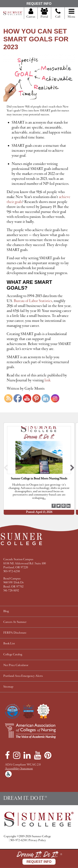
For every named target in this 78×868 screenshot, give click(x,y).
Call (58, 15)
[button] (6, 469)
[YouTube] (37, 755)
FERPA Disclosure (15, 633)
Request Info (39, 4)
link (48, 380)
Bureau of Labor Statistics (33, 301)
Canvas (31, 13)
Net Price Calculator (16, 665)
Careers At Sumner (15, 622)
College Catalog (13, 655)
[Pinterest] (48, 755)
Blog (6, 611)
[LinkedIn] (27, 755)
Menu (71, 13)
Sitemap (8, 687)
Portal (44, 13)
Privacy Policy (37, 840)
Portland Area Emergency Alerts (23, 676)
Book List (9, 644)
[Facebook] (7, 755)
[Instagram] (17, 755)
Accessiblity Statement (19, 769)
